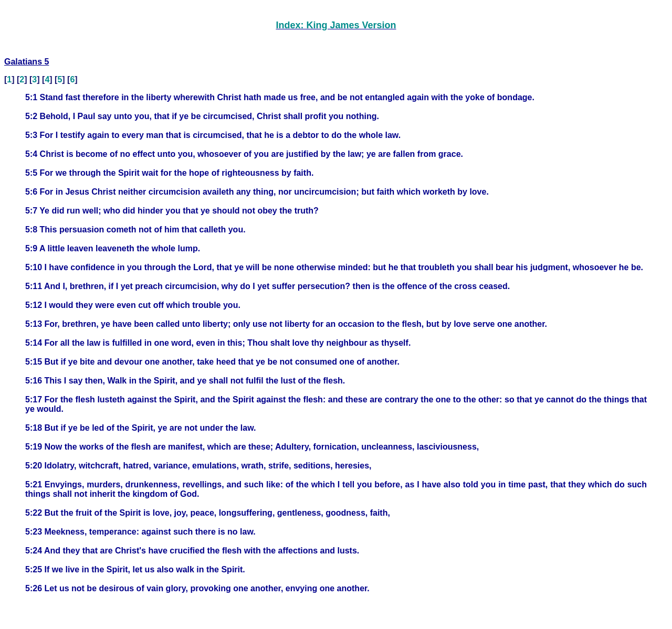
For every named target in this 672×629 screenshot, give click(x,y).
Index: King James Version (336, 25)
